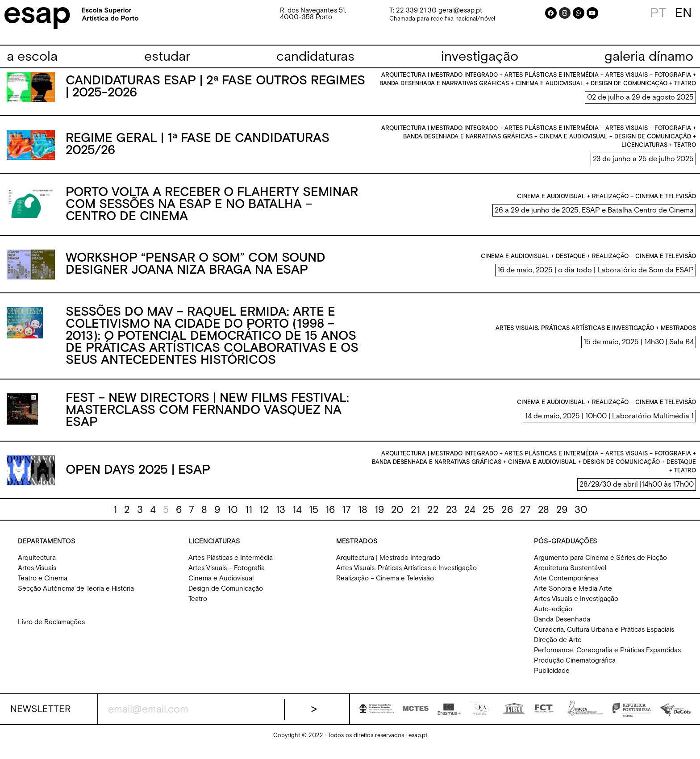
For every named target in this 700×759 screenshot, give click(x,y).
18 (363, 516)
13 (281, 516)
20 (397, 516)
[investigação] (480, 57)
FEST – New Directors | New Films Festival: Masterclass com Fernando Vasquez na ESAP (207, 417)
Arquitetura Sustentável (570, 574)
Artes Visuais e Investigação (576, 605)
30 (581, 516)
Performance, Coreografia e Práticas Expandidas (607, 657)
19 (379, 516)
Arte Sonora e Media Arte (573, 595)
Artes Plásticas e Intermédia (231, 564)
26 (507, 516)
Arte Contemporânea (566, 585)
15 (314, 516)
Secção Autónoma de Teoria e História (76, 595)
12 (264, 516)
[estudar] (167, 57)
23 (452, 516)
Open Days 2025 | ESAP (138, 476)
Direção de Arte (558, 646)
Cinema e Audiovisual (221, 585)
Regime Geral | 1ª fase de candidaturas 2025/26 (198, 151)
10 (233, 516)
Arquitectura (37, 564)
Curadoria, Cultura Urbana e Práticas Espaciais (604, 636)
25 (488, 516)
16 (330, 516)
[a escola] (32, 57)
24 (470, 516)
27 (525, 516)
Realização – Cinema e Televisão (385, 585)
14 (297, 516)
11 (249, 516)
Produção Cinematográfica (575, 667)
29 (562, 516)
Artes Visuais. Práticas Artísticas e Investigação (406, 574)
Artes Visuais (37, 574)
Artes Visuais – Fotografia (227, 574)
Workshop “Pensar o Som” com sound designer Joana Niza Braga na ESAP (196, 270)
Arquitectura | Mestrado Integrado (388, 564)
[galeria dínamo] (649, 57)
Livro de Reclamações (51, 628)
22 (433, 516)
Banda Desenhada (562, 626)
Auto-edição (553, 615)
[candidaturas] (315, 57)
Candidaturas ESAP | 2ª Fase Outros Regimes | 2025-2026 (215, 94)
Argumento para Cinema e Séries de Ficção (600, 564)
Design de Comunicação (226, 595)
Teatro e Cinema (43, 585)
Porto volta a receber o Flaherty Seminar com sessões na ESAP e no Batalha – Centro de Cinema (212, 211)
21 (415, 516)
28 (544, 516)
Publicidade (552, 677)
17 (346, 516)
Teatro (198, 605)
